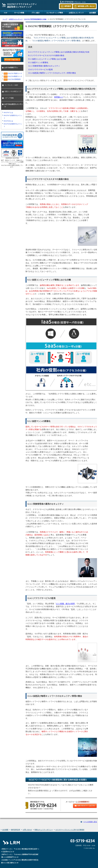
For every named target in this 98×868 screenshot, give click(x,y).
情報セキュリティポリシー (44, 830)
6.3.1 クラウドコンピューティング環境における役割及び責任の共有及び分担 (59, 52)
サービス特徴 (19, 13)
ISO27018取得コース (13, 77)
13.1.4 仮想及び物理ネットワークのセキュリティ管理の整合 (52, 73)
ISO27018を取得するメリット (13, 125)
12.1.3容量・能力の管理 (65, 604)
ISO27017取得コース (13, 74)
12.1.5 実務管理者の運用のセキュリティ (44, 66)
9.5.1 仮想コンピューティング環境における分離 (47, 59)
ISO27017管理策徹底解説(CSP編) (35, 19)
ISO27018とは (8, 121)
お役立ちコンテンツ (76, 13)
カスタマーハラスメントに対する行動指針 (70, 830)
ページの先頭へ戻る (90, 822)
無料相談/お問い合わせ (86, 6)
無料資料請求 (16, 830)
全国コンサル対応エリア (13, 91)
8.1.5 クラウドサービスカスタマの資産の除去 (46, 55)
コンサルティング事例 (54, 13)
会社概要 (93, 13)
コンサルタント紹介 (11, 85)
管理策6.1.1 (59, 97)
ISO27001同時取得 (12, 80)
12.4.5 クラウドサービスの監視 (41, 70)
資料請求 (68, 6)
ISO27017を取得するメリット (13, 117)
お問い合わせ (27, 830)
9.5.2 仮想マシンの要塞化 (38, 63)
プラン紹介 (36, 13)
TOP (6, 13)
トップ (5, 19)
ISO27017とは (8, 113)
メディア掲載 (9, 98)
